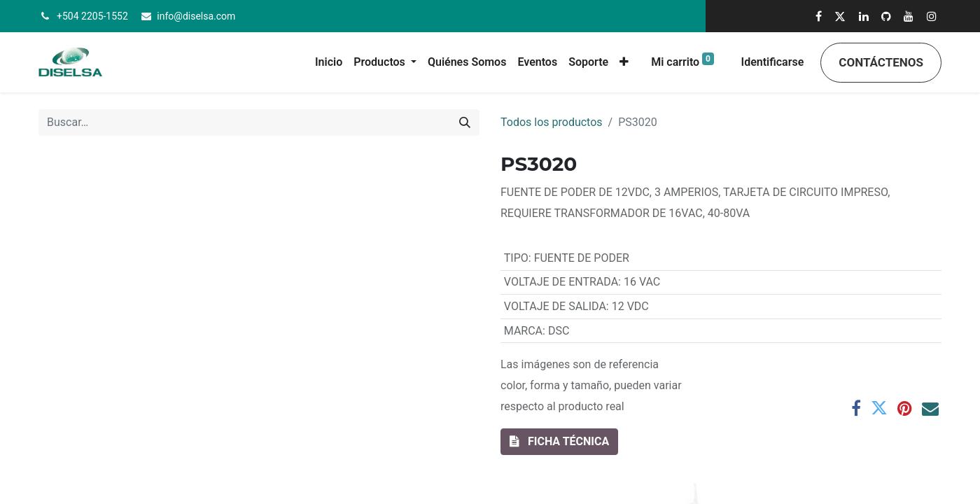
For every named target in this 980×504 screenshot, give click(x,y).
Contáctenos (881, 62)
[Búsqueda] (465, 122)
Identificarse (773, 62)
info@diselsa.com (196, 16)
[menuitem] (329, 62)
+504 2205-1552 (92, 16)
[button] (624, 62)
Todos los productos (552, 122)
